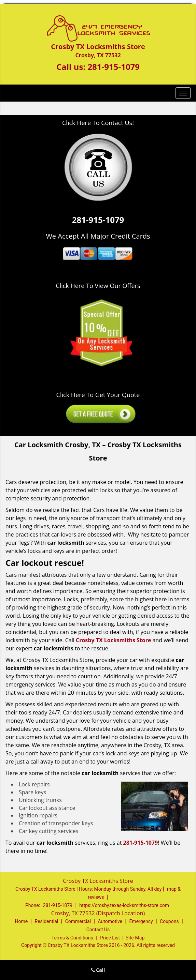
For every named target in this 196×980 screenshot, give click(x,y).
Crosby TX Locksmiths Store (113, 640)
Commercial (78, 921)
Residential (47, 921)
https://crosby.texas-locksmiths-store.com (124, 905)
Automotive (110, 921)
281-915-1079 (114, 67)
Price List (110, 938)
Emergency (141, 921)
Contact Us (98, 930)
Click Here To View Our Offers (98, 286)
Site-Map (135, 938)
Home (21, 921)
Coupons (169, 921)
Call (98, 970)
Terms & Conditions (72, 938)
